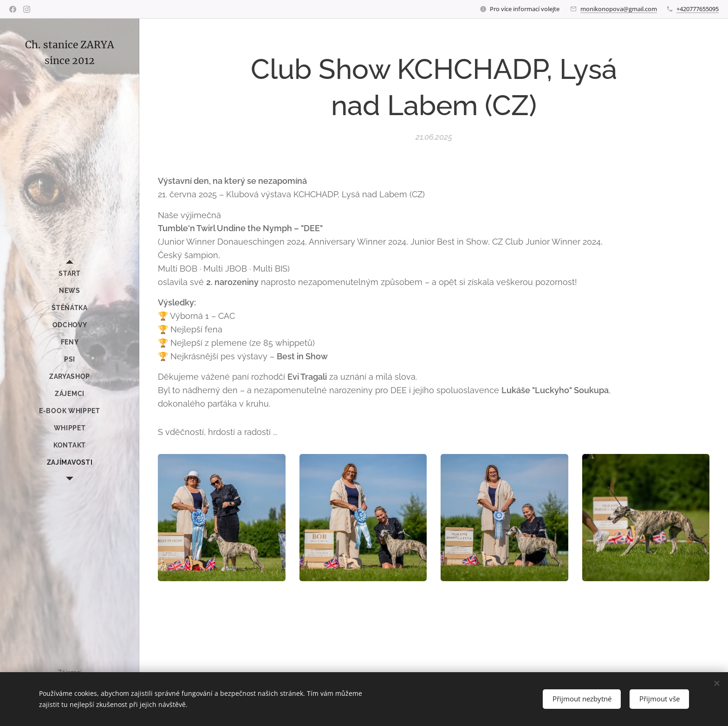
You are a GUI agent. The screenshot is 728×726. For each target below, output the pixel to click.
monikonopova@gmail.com (619, 9)
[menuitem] (70, 274)
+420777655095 (698, 9)
